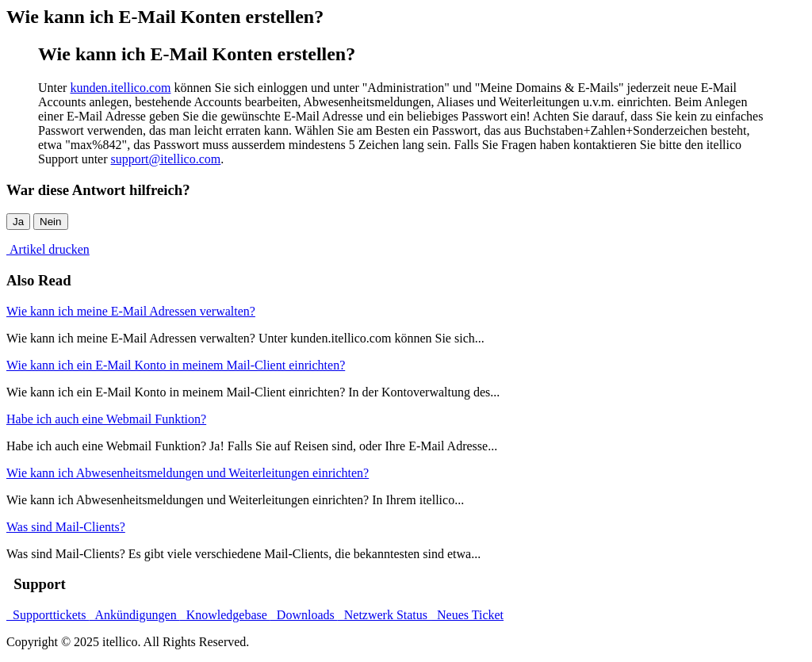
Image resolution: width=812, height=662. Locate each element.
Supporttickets (48, 615)
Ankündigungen (134, 615)
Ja (18, 222)
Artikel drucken (48, 249)
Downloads (304, 615)
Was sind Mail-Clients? (66, 527)
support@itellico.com (166, 159)
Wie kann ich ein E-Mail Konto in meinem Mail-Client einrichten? (176, 365)
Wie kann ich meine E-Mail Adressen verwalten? (131, 311)
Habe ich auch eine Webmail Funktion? (106, 419)
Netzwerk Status (384, 615)
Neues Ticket (467, 615)
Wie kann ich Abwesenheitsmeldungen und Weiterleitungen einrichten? (188, 473)
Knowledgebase (225, 615)
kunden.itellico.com (120, 88)
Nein (50, 222)
